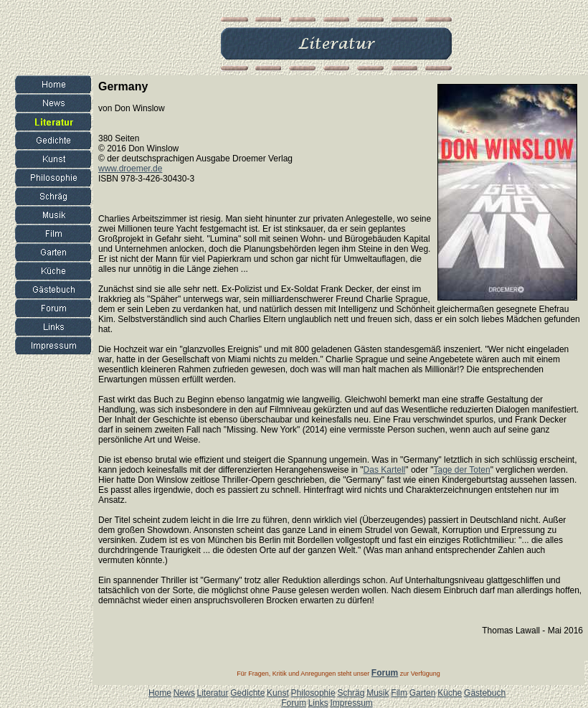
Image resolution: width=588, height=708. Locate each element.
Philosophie (313, 693)
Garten (423, 693)
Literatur (212, 693)
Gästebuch (485, 693)
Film (399, 693)
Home (160, 693)
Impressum (351, 703)
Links (318, 703)
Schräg (351, 693)
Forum (294, 703)
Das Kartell (385, 470)
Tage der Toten (462, 470)
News (184, 693)
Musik (378, 693)
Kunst (278, 693)
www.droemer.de (130, 169)
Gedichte (247, 693)
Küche (450, 693)
